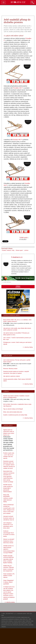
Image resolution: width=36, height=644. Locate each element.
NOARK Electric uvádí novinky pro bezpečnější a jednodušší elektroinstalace (8, 488)
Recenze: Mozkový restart (10, 369)
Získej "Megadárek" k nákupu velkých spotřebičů (9, 582)
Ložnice (26, 250)
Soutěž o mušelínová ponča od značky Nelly (15, 415)
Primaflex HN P (18, 88)
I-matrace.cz (17, 257)
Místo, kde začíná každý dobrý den (13, 412)
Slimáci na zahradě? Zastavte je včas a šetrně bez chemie (9, 541)
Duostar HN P (17, 140)
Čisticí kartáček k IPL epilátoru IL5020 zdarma (9, 576)
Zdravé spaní (19, 250)
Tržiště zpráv (23, 238)
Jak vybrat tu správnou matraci (12, 376)
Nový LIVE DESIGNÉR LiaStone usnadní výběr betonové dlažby (8, 498)
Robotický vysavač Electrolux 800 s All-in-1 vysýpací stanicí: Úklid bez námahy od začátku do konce (9, 465)
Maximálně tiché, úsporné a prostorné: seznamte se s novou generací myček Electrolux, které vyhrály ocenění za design (9, 476)
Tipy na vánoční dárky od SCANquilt (13, 409)
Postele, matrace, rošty (8, 250)
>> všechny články (28, 347)
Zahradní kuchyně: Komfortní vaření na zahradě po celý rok (9, 518)
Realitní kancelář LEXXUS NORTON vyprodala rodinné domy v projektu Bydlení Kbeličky (8, 559)
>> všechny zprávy (10, 602)
